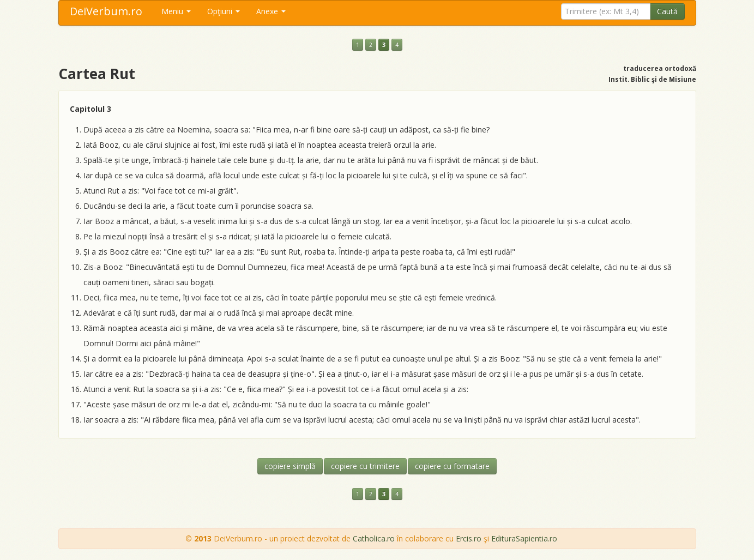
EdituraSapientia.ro (524, 538)
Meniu (176, 11)
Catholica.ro (374, 538)
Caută (667, 11)
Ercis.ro (469, 538)
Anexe (271, 11)
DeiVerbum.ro (106, 11)
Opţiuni (224, 11)
